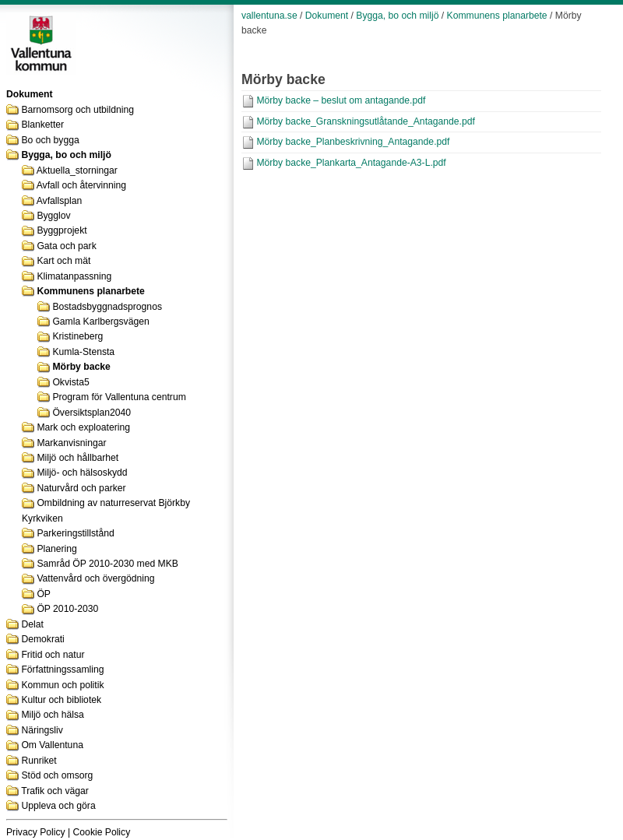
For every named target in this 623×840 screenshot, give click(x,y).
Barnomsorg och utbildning (77, 110)
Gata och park (66, 246)
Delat (32, 624)
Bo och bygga (50, 140)
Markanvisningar (71, 443)
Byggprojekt (62, 230)
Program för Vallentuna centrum (119, 397)
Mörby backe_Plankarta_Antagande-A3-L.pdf (351, 163)
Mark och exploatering (83, 427)
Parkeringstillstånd (75, 533)
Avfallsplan (60, 201)
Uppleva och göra (58, 806)
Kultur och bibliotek (61, 700)
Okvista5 (70, 382)
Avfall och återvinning (81, 185)
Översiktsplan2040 (92, 413)
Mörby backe (81, 367)
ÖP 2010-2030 (67, 609)
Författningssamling (62, 670)
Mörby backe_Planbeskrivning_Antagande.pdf (353, 142)
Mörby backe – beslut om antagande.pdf (341, 100)
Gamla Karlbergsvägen (100, 322)
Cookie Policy (102, 832)
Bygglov (53, 216)
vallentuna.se (269, 16)
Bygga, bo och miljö (66, 155)
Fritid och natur (53, 655)
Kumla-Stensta (83, 352)
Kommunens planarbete (90, 291)
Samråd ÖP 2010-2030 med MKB (107, 564)
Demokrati (42, 639)
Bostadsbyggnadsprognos (107, 307)
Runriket (39, 761)
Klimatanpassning (74, 276)
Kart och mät (63, 261)
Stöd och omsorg (57, 775)
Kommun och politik (62, 685)
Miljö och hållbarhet (77, 458)
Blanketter (42, 125)
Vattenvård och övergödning (95, 578)
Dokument (327, 16)
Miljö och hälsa (52, 715)
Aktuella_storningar (77, 170)
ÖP (44, 594)
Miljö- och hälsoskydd (82, 473)
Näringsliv (42, 730)
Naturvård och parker (81, 488)
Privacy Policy (36, 832)
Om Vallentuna (52, 745)
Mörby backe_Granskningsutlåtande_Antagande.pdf (365, 121)
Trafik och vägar (55, 791)
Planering (56, 549)
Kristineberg (77, 336)
